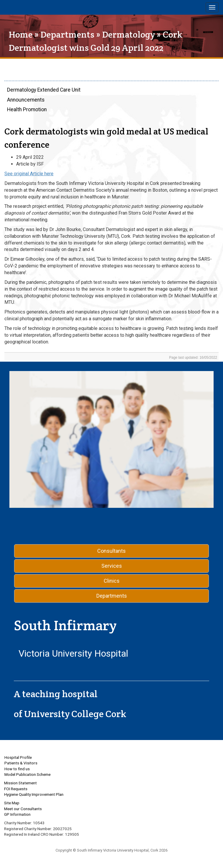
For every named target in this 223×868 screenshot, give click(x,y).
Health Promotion (27, 109)
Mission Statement (20, 783)
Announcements (26, 100)
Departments (67, 34)
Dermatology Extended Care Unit (44, 90)
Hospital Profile (18, 757)
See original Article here (29, 174)
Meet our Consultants (23, 809)
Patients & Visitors (21, 763)
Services (112, 566)
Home (21, 34)
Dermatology (129, 34)
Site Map (12, 803)
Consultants (111, 551)
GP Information (17, 814)
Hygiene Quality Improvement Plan (34, 794)
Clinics (112, 581)
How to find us (17, 769)
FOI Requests (16, 789)
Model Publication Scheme (27, 774)
